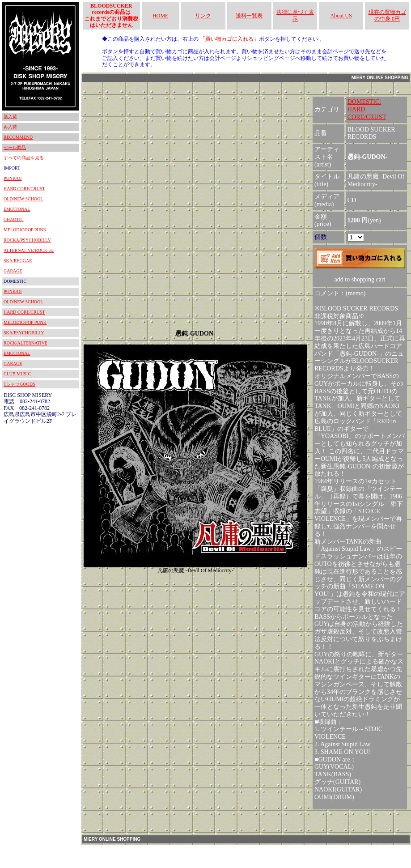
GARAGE (13, 271)
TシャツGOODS (19, 384)
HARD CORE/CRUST (24, 189)
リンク (203, 16)
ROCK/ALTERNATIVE (25, 343)
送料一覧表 (249, 16)
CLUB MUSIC (17, 374)
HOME (160, 16)
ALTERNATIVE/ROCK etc (29, 250)
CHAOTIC (13, 219)
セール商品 (15, 147)
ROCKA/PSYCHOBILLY (27, 240)
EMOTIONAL (17, 209)
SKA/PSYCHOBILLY (24, 333)
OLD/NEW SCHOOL (23, 199)
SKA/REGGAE (18, 261)
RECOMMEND (18, 137)
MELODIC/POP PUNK (25, 230)
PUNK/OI (13, 178)
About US (341, 16)
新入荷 (10, 117)
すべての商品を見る (24, 158)
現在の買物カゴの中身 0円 (387, 15)
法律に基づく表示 (295, 15)
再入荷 (10, 127)
